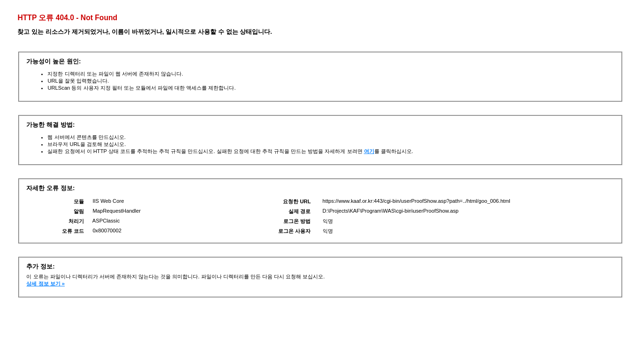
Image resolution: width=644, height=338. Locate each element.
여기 (369, 151)
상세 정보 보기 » (45, 284)
